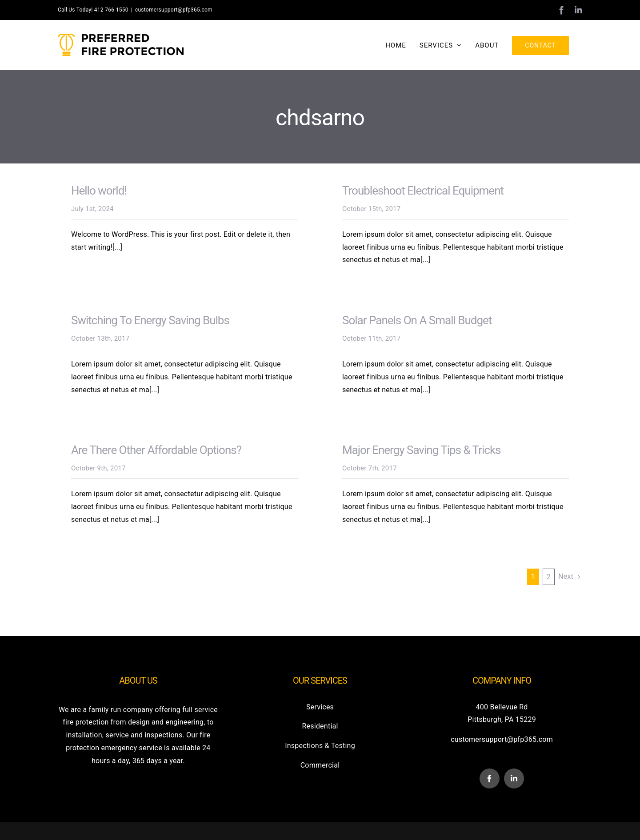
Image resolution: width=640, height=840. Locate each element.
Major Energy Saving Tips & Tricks (422, 450)
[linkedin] (514, 778)
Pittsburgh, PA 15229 (502, 719)
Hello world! (99, 190)
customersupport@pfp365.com (174, 10)
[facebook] (490, 778)
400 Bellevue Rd (502, 707)
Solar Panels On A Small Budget (417, 320)
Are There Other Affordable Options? (156, 450)
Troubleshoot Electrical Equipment (423, 190)
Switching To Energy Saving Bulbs (150, 320)
